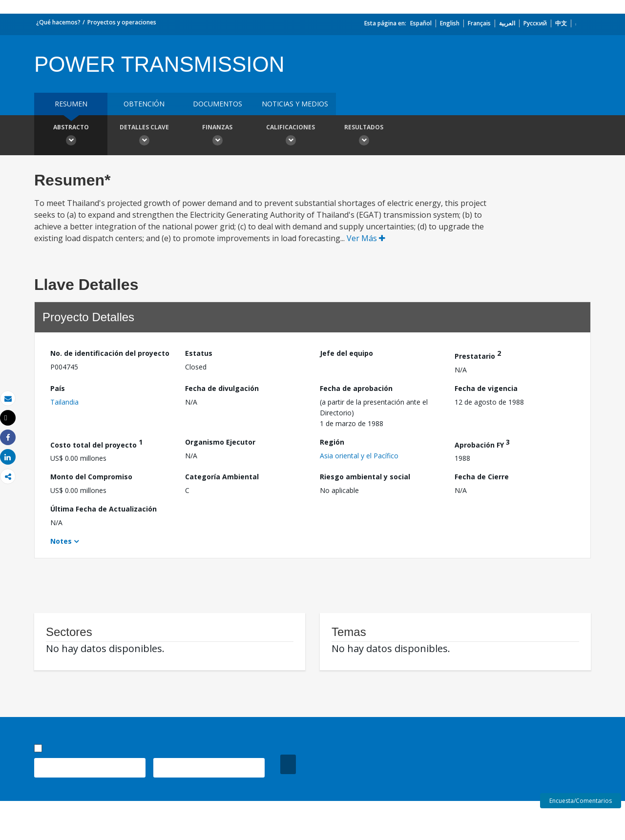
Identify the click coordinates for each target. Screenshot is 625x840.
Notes (61, 541)
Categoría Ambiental (222, 477)
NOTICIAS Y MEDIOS (295, 104)
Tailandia (64, 402)
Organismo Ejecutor (220, 442)
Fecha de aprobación (356, 388)
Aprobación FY (482, 443)
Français (479, 23)
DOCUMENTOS (218, 104)
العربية (507, 23)
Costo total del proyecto (96, 443)
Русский (535, 23)
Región (332, 442)
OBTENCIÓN (144, 104)
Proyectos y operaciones (122, 22)
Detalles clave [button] (144, 136)
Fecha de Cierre (482, 477)
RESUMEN (71, 104)
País (58, 388)
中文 (561, 23)
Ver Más (366, 238)
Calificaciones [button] (291, 136)
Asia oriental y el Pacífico (359, 456)
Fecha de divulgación (222, 388)
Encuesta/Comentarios (581, 801)
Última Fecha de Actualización (104, 509)
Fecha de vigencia (486, 388)
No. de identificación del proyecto (110, 353)
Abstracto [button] (71, 136)
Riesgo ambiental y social (365, 477)
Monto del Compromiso (91, 477)
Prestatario (478, 355)
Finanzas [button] (217, 136)
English (450, 23)
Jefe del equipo (346, 353)
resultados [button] (364, 136)
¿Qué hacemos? (58, 22)
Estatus (199, 353)
